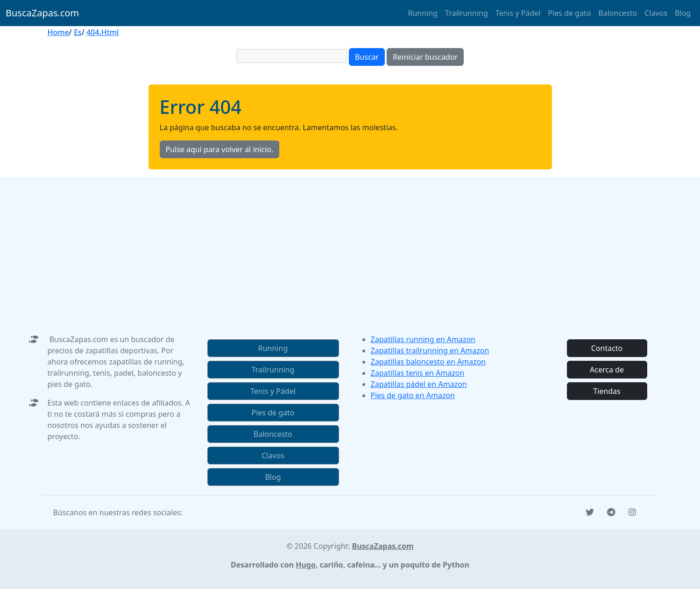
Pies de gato (569, 13)
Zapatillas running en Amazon (423, 339)
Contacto (607, 348)
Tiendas (607, 391)
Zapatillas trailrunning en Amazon (430, 351)
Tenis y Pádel (518, 13)
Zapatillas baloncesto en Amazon (428, 362)
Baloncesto (618, 13)
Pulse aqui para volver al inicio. (220, 149)
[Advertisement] (350, 242)
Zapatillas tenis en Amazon (418, 373)
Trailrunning (467, 13)
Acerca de (607, 370)
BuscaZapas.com (42, 13)
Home (58, 32)
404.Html (103, 32)
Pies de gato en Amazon (413, 395)
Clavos (656, 13)
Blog (683, 13)
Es (78, 32)
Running (423, 13)
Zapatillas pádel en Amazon (419, 384)
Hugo (306, 565)
